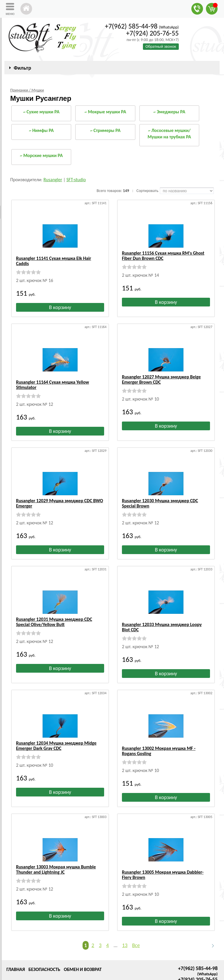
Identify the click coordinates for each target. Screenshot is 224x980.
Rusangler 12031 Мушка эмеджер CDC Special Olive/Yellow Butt (54, 611)
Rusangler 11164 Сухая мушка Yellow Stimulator (52, 374)
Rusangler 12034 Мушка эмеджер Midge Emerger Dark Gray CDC (56, 730)
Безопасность (44, 943)
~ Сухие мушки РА (41, 112)
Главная (16, 943)
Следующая (210, 919)
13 (125, 919)
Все (136, 919)
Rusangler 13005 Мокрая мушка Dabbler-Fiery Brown (163, 848)
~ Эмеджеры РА (169, 112)
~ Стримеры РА (105, 130)
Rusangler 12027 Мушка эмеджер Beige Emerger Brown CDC (161, 374)
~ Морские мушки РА (41, 155)
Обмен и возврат (83, 943)
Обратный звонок (161, 46)
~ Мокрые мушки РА (105, 112)
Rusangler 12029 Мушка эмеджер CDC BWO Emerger (60, 493)
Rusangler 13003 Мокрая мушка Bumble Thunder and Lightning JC (56, 848)
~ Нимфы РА (41, 130)
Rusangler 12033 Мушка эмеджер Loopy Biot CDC (162, 611)
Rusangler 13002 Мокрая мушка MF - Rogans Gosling (159, 730)
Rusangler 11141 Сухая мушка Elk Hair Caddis (54, 256)
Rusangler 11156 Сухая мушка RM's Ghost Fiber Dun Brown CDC (163, 256)
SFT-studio (76, 180)
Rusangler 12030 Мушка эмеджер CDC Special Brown (160, 493)
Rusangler (53, 180)
